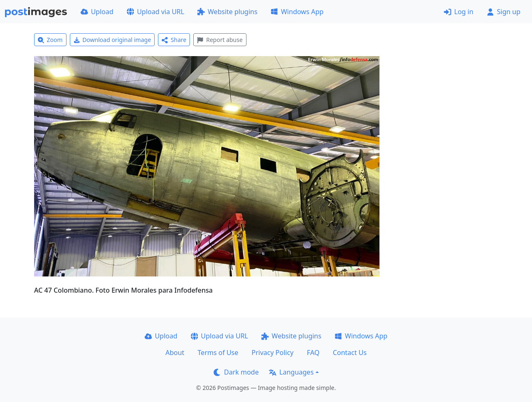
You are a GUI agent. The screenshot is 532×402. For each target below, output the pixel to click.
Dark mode (236, 372)
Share (174, 40)
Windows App (297, 12)
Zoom (50, 40)
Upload (97, 12)
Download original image (112, 40)
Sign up (504, 12)
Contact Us (350, 353)
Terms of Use (218, 353)
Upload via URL (155, 12)
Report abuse (220, 40)
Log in (459, 12)
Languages (291, 372)
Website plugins (227, 12)
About (175, 353)
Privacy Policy (272, 353)
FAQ (313, 353)
